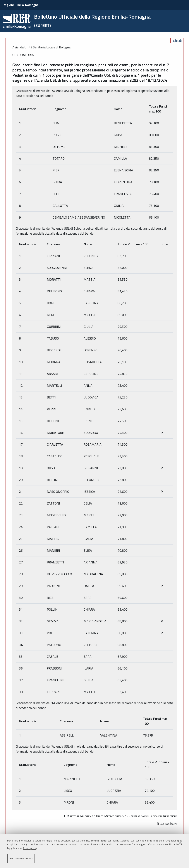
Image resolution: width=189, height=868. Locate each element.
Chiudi (177, 41)
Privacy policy (30, 848)
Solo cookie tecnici (21, 858)
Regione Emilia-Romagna (21, 5)
